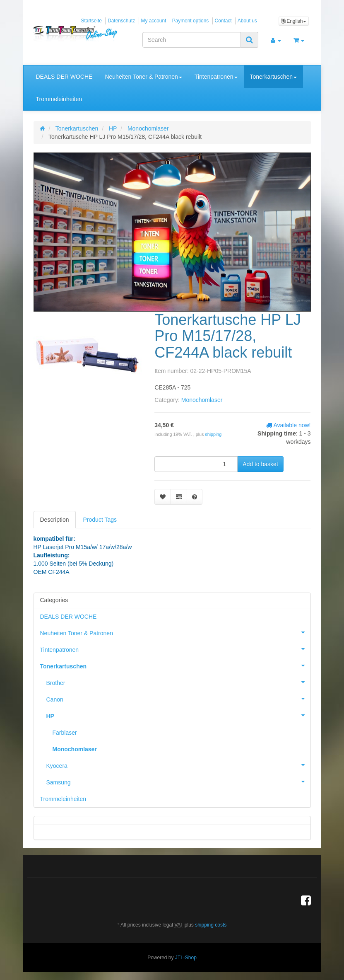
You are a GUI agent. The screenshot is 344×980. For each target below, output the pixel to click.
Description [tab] (55, 520)
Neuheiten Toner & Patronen (143, 77)
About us (247, 21)
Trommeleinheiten (59, 99)
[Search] (192, 40)
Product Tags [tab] (100, 520)
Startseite (91, 21)
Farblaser (65, 733)
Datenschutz (121, 21)
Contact (223, 21)
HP (178, 715)
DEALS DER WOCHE (64, 77)
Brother (178, 682)
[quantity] (196, 464)
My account (154, 21)
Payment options (191, 21)
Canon (178, 699)
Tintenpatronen (216, 77)
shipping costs (211, 925)
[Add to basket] (260, 464)
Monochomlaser (202, 400)
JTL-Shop (186, 958)
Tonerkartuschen (274, 77)
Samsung (178, 782)
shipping (213, 434)
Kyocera (178, 765)
